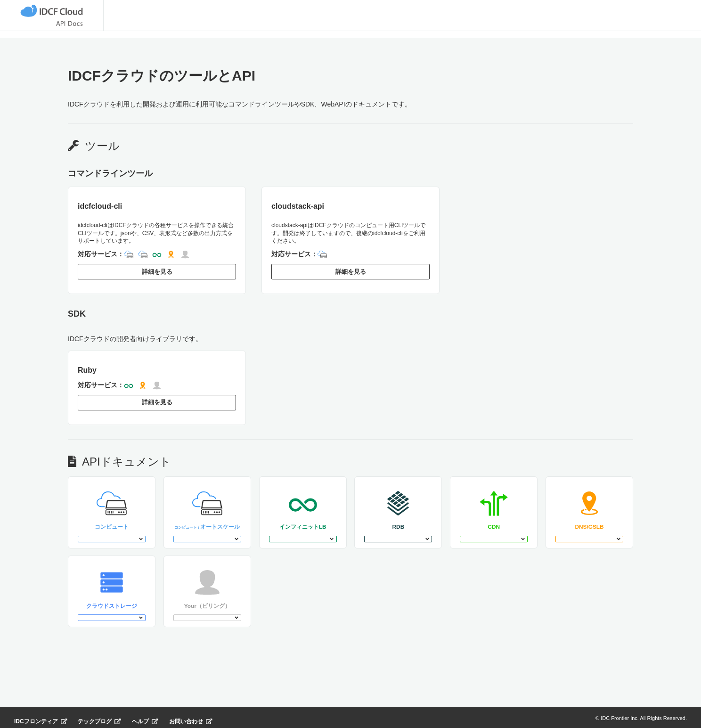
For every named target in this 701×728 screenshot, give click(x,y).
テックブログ (99, 716)
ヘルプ (145, 716)
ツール (129, 19)
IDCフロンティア (41, 716)
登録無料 (674, 18)
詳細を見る (157, 271)
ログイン (621, 19)
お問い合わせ (191, 716)
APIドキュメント (193, 19)
